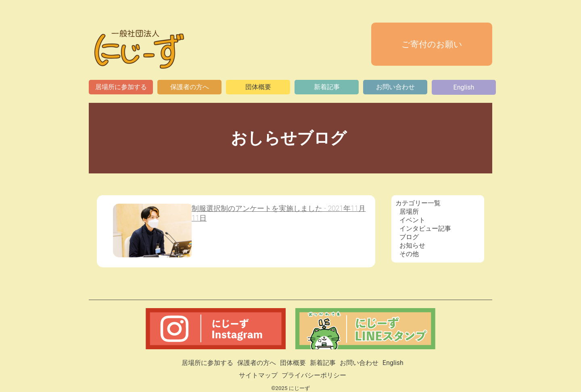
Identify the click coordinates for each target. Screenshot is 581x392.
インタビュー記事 (425, 228)
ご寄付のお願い (432, 44)
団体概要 (258, 87)
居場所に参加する (121, 87)
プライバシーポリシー (314, 375)
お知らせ (412, 245)
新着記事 (327, 87)
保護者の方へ (190, 87)
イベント (412, 220)
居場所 (409, 212)
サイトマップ (258, 375)
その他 (409, 254)
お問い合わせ (395, 87)
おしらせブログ (291, 138)
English (464, 87)
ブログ (409, 237)
